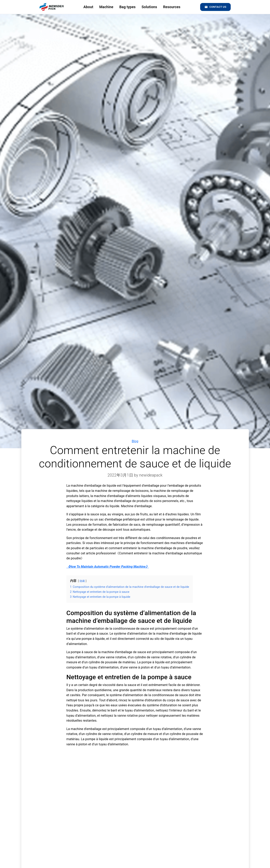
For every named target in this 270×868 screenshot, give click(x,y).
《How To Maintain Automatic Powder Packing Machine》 (108, 567)
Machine (106, 7)
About (88, 7)
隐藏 (82, 581)
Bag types (127, 7)
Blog (135, 441)
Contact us (215, 7)
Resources (171, 7)
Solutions (149, 7)
